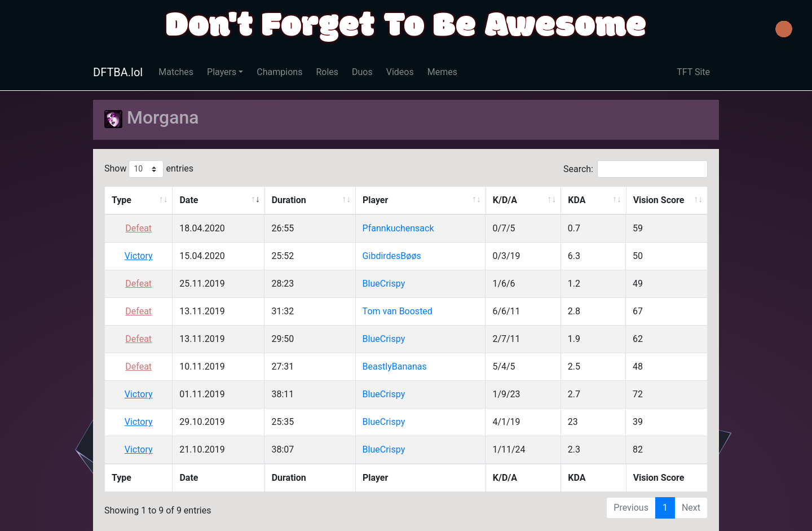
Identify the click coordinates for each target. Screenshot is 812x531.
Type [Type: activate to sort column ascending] (122, 200)
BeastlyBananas (395, 367)
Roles (327, 72)
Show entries (149, 169)
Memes (442, 72)
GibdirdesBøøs (392, 256)
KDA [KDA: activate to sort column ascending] (577, 200)
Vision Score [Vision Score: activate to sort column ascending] (659, 200)
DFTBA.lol (118, 72)
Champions (279, 72)
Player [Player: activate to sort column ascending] (375, 200)
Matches (176, 72)
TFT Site (693, 72)
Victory (139, 256)
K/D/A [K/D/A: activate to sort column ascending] (505, 200)
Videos (400, 72)
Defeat (138, 228)
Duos (362, 72)
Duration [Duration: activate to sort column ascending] (289, 200)
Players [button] (222, 72)
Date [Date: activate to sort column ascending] (189, 200)
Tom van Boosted (398, 311)
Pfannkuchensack (398, 228)
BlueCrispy (384, 284)
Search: (636, 169)
